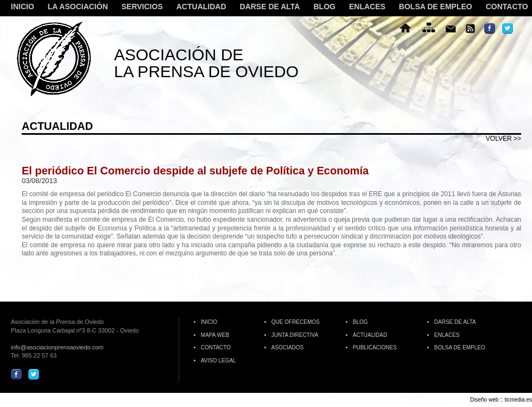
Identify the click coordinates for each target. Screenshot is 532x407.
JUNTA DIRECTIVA (295, 335)
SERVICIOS (141, 7)
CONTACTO (507, 7)
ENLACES (367, 7)
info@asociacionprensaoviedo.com (57, 347)
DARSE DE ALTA (270, 7)
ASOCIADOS (287, 347)
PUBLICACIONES (375, 347)
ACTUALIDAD (201, 7)
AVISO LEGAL (218, 361)
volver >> (503, 139)
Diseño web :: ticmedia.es (501, 400)
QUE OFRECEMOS (296, 322)
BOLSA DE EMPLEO (436, 7)
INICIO (23, 7)
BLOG (324, 7)
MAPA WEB (215, 335)
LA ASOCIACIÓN (77, 7)
